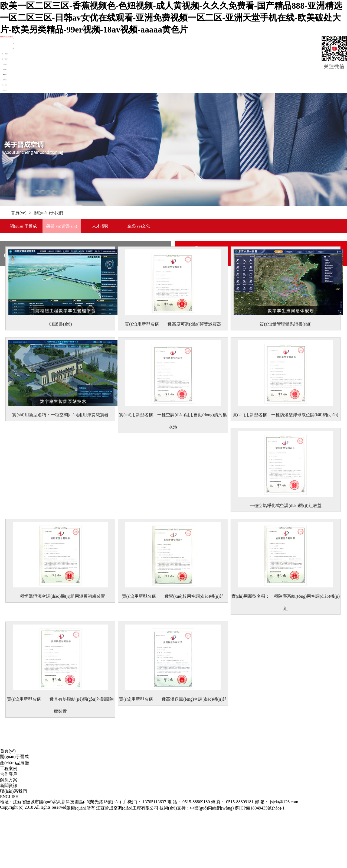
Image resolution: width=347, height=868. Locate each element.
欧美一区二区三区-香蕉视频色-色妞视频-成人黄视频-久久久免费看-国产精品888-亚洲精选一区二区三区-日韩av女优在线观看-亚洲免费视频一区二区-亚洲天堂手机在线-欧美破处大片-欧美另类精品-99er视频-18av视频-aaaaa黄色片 (171, 18)
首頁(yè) (19, 213)
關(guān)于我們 (49, 213)
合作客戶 (5, 69)
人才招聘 (100, 226)
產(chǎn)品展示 (5, 59)
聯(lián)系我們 (5, 85)
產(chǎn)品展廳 (14, 763)
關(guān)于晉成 (5, 54)
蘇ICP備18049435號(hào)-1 (260, 808)
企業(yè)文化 (139, 226)
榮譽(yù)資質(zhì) (62, 226)
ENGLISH (5, 90)
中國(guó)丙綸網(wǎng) (212, 808)
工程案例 (5, 64)
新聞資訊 (5, 80)
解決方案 (5, 74)
